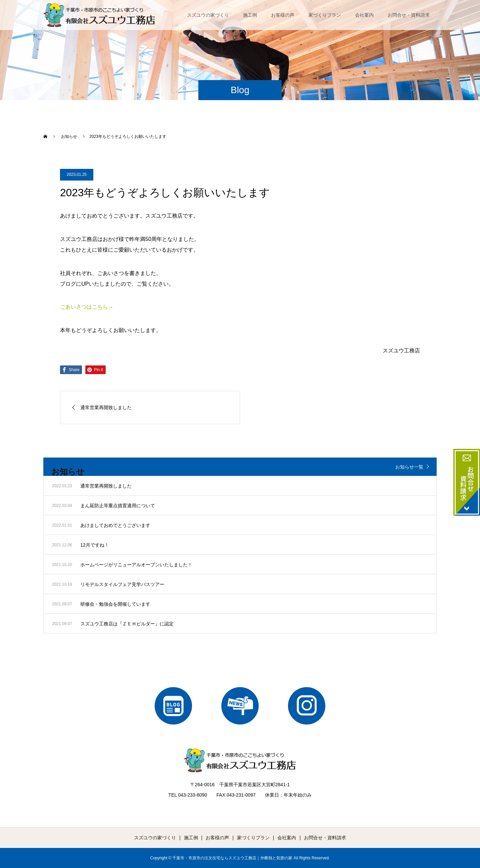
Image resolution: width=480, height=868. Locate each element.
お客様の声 (283, 15)
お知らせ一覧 (409, 467)
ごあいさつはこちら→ (87, 307)
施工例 (250, 15)
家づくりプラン (325, 15)
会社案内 (364, 15)
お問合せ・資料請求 (409, 15)
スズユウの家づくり (208, 15)
